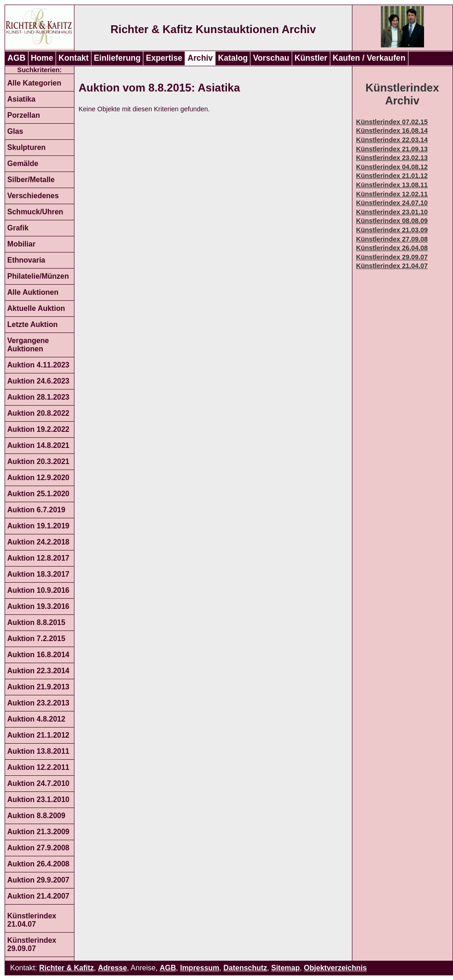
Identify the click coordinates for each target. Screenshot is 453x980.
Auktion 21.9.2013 (38, 687)
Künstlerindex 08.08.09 (392, 221)
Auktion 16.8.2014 (38, 655)
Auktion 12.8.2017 (38, 558)
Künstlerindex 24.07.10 (392, 203)
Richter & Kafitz (66, 968)
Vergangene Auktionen (28, 345)
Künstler (311, 58)
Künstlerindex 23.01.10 (392, 212)
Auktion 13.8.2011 (38, 751)
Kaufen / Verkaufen (369, 58)
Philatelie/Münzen (38, 276)
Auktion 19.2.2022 (38, 429)
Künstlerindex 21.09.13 (392, 149)
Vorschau (271, 58)
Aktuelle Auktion (36, 308)
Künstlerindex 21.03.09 (392, 230)
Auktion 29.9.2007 (38, 880)
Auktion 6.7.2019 (36, 510)
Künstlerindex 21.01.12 (392, 176)
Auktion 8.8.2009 (36, 816)
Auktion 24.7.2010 (38, 783)
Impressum (200, 968)
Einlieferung (117, 58)
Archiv (200, 58)
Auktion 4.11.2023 (38, 365)
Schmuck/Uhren (35, 212)
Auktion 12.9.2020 (38, 478)
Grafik (18, 228)
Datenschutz (245, 968)
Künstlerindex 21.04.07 (32, 920)
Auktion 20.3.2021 (38, 461)
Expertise (164, 58)
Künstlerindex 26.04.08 (392, 248)
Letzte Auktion (33, 324)
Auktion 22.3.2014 (38, 671)
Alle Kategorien (34, 83)
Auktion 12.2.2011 (38, 767)
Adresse (112, 968)
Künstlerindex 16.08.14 (392, 131)
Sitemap (285, 968)
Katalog (233, 58)
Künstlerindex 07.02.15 (392, 122)
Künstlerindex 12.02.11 (392, 194)
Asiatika (21, 99)
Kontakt (74, 58)
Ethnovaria (26, 260)
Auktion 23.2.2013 (38, 703)
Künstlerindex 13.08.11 (392, 185)
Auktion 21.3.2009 (38, 832)
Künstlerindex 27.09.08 (392, 239)
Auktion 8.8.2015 (36, 622)
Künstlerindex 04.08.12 (392, 167)
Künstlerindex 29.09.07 (32, 944)
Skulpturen (27, 147)
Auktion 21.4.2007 (38, 896)
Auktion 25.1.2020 (38, 494)
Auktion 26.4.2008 (38, 864)
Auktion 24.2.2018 (38, 542)
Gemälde (23, 163)
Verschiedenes (33, 196)
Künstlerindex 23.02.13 (392, 158)
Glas (15, 131)
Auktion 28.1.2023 (38, 397)
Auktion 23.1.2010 (38, 799)
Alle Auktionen (33, 292)
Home (42, 58)
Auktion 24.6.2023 (38, 381)
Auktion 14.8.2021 (38, 445)
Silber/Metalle (31, 180)
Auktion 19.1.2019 (38, 526)
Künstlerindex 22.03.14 (392, 140)
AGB (16, 58)
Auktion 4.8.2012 (36, 719)
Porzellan (24, 115)
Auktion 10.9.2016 (38, 590)
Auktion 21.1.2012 (38, 735)
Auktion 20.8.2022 (38, 413)
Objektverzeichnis (335, 968)
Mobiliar (21, 244)
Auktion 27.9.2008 (38, 848)
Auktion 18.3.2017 (38, 574)
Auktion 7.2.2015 (36, 639)
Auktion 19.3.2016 (38, 606)
